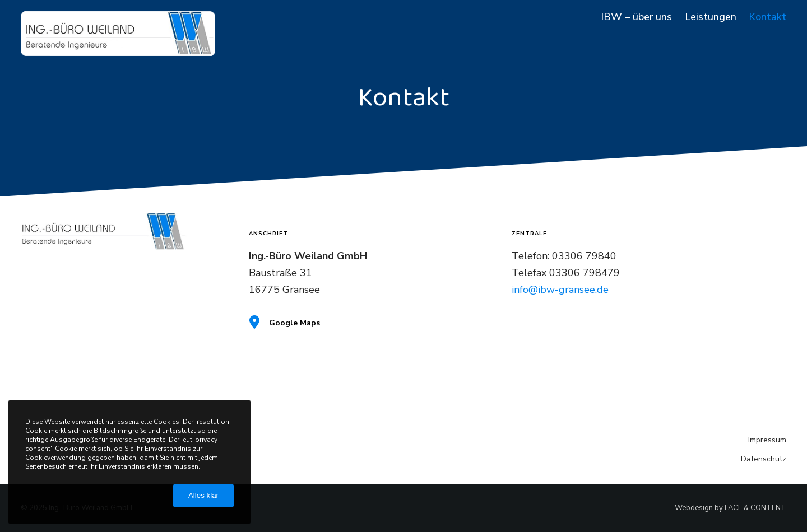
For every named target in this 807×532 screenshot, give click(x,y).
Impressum (767, 440)
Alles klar (203, 495)
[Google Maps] (372, 323)
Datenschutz (764, 459)
